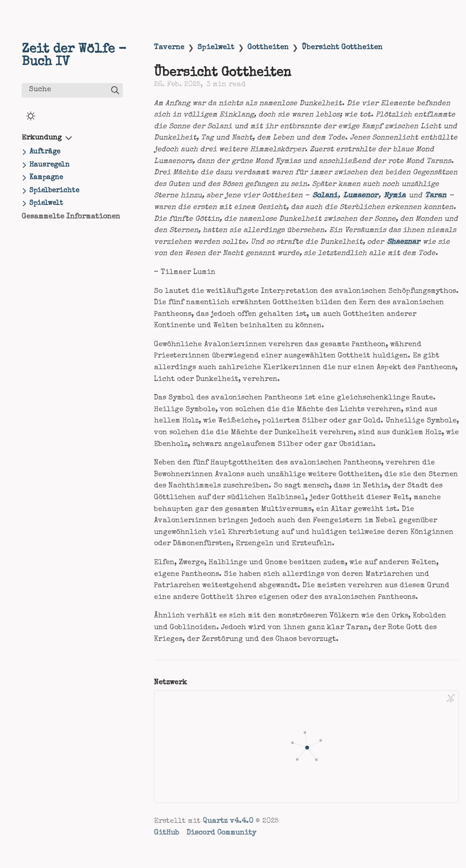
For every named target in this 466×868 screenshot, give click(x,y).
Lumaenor (361, 196)
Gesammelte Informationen (71, 217)
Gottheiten (268, 48)
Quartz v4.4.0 (228, 822)
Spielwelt (216, 48)
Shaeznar (403, 242)
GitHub (167, 833)
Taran (436, 196)
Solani (325, 196)
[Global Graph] (451, 698)
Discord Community (221, 833)
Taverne (169, 48)
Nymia (395, 196)
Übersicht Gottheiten (342, 48)
